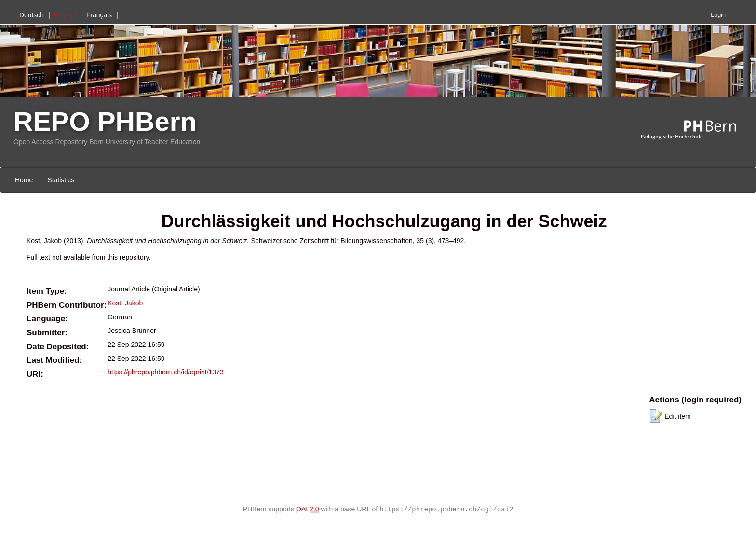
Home (24, 180)
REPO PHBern (105, 121)
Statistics (61, 180)
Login (718, 15)
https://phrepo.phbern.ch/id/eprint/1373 (166, 372)
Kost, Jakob (125, 303)
